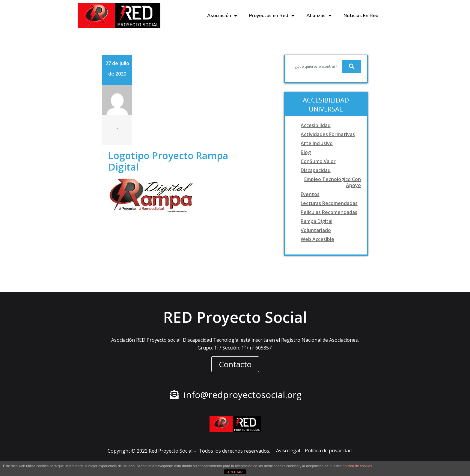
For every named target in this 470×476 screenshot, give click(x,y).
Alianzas (319, 16)
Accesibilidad (316, 125)
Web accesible (317, 239)
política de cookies (357, 466)
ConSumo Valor (318, 161)
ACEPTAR (235, 472)
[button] (235, 364)
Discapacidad (316, 170)
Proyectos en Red (272, 16)
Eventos (310, 194)
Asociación (222, 16)
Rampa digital (317, 221)
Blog (306, 152)
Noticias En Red (361, 16)
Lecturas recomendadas (329, 203)
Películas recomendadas (329, 212)
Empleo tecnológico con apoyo (333, 182)
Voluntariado (316, 230)
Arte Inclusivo (317, 143)
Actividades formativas (328, 134)
